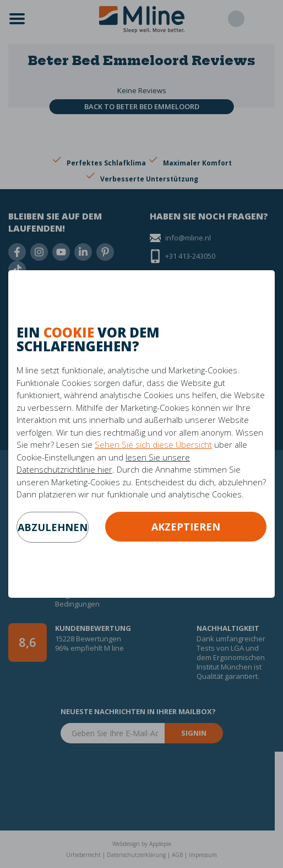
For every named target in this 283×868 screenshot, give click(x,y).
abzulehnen (53, 527)
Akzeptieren (186, 527)
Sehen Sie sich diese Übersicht (153, 444)
